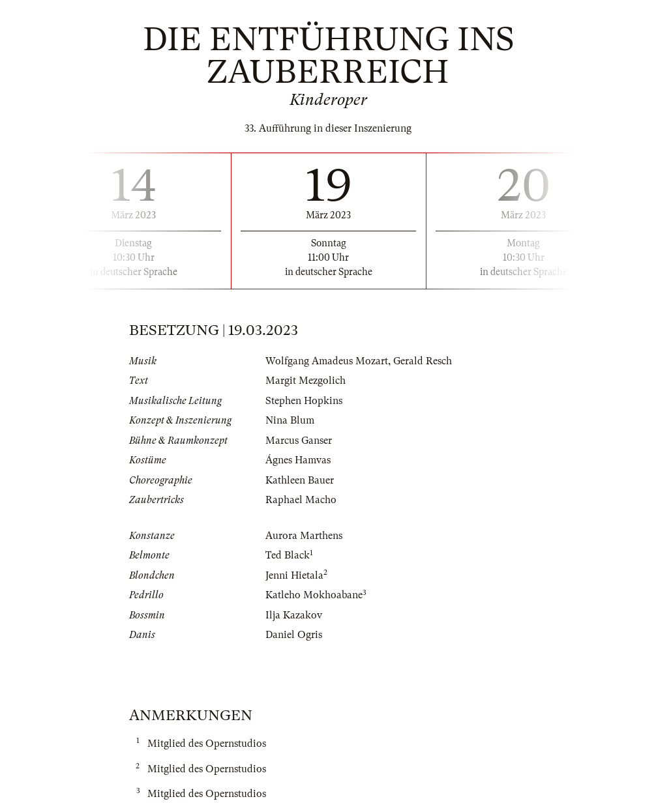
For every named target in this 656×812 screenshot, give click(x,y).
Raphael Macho (301, 500)
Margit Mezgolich (306, 381)
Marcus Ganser (299, 441)
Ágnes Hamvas (298, 460)
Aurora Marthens (304, 536)
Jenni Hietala (294, 575)
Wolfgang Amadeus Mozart (327, 361)
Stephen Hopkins (304, 401)
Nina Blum (290, 420)
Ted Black (288, 555)
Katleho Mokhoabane (314, 595)
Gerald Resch (423, 361)
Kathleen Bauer (300, 480)
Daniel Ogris (294, 635)
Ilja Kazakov (294, 615)
